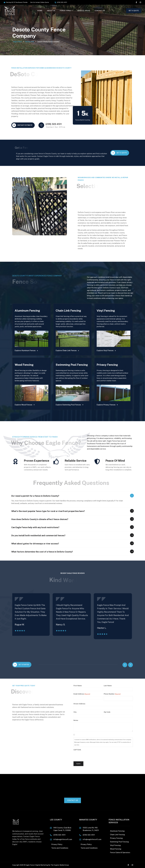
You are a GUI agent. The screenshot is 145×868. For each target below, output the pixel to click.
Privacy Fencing (116, 838)
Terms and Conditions (60, 848)
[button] (125, 665)
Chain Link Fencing (117, 835)
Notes (76, 720)
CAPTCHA (77, 750)
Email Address (82, 694)
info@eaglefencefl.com (63, 839)
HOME (40, 11)
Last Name (108, 686)
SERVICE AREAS (84, 11)
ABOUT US (51, 11)
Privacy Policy (57, 844)
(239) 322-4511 (62, 2)
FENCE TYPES (66, 11)
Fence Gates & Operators (120, 852)
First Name (78, 686)
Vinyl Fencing (115, 845)
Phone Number (112, 694)
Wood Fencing (116, 849)
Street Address (79, 704)
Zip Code (107, 712)
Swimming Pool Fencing (119, 842)
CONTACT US (100, 11)
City (75, 712)
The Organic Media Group (59, 865)
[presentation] (88, 756)
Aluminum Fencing (117, 831)
